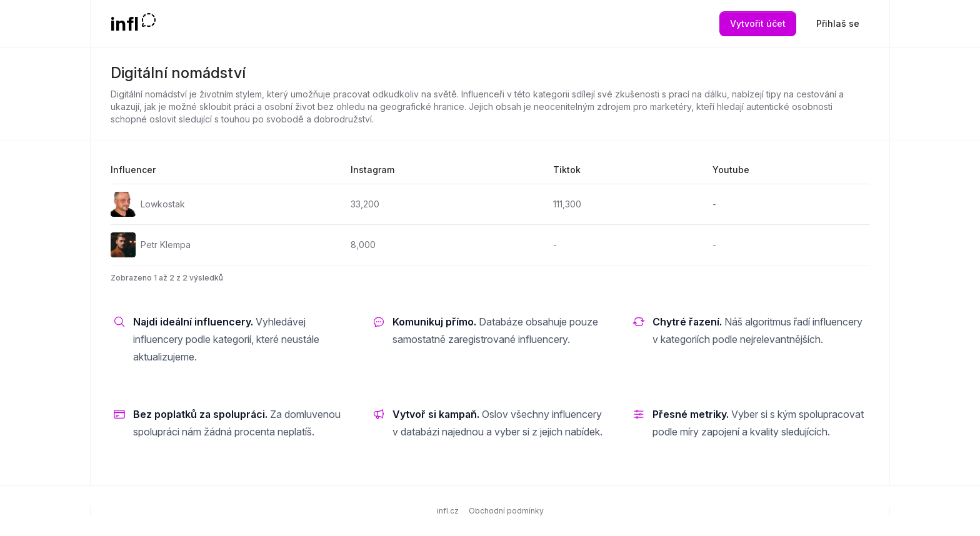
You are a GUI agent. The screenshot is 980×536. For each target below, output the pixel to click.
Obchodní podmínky (506, 511)
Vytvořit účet (758, 23)
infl (125, 24)
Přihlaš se (838, 23)
